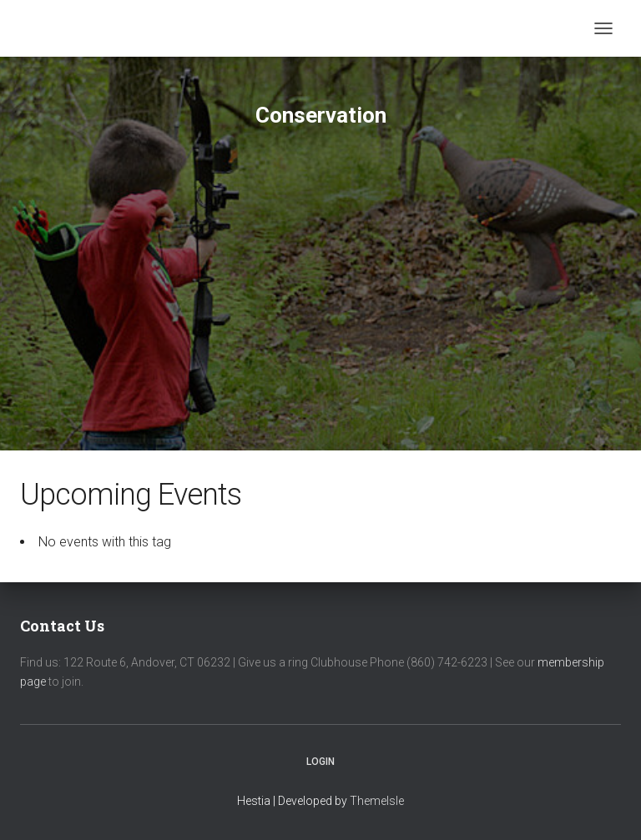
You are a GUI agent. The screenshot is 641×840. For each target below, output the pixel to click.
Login (320, 762)
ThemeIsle (377, 801)
